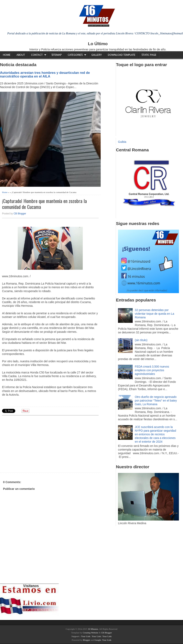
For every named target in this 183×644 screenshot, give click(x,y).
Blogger (87, 640)
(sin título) (141, 340)
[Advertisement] (34, 443)
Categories (75, 55)
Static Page (149, 55)
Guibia (122, 142)
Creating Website (90, 633)
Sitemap (56, 55)
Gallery (96, 55)
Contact (37, 55)
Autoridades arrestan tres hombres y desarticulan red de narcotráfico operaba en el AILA (45, 74)
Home (7, 55)
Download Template (122, 55)
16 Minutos (93, 629)
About (21, 55)
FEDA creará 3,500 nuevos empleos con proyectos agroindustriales (152, 370)
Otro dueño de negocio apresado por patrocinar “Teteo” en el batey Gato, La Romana (156, 401)
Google (98, 640)
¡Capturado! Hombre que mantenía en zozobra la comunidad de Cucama (44, 204)
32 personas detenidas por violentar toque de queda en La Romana (155, 314)
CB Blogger (20, 214)
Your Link (86, 636)
